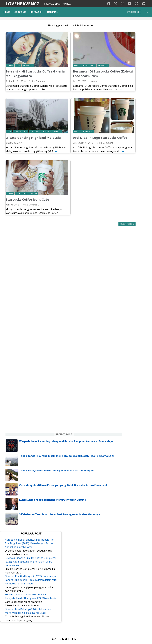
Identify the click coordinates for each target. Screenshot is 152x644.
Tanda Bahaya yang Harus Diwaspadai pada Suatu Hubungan (135, 279)
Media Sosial (129, 516)
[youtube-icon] (131, 4)
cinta (114, 533)
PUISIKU (53, 633)
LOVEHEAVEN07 (22, 4)
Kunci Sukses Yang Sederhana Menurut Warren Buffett (135, 318)
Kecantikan (117, 539)
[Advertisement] (128, 71)
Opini (123, 533)
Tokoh (137, 556)
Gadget (133, 533)
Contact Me (113, 633)
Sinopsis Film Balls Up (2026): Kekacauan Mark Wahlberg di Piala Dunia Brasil (128, 464)
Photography (131, 522)
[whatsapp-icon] (138, 4)
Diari (128, 511)
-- (29, 89)
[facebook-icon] (110, 4)
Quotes (116, 561)
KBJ (125, 561)
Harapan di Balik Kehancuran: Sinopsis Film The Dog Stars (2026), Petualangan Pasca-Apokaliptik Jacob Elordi (128, 364)
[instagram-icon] (124, 4)
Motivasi (136, 505)
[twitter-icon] (117, 4)
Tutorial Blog (132, 528)
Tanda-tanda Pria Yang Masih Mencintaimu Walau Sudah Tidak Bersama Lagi (135, 258)
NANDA (128, 600)
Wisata (115, 516)
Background (39, 633)
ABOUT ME (22, 12)
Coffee (126, 556)
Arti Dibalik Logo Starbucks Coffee (77, 129)
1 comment (77, 77)
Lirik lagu (124, 505)
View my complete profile (128, 609)
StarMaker (117, 550)
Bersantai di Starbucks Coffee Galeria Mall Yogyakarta (24, 67)
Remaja (116, 556)
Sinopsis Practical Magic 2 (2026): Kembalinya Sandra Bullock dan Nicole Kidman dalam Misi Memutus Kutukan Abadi (128, 417)
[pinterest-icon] (144, 4)
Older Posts (90, 215)
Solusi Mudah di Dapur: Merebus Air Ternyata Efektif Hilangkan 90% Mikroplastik (127, 442)
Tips (143, 522)
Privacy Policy (83, 633)
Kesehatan (117, 511)
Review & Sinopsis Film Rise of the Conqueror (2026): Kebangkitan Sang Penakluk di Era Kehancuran (128, 389)
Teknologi (131, 539)
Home (9, 12)
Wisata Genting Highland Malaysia (26, 129)
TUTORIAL (54, 12)
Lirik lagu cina (119, 544)
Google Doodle (136, 544)
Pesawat (130, 550)
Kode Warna (67, 633)
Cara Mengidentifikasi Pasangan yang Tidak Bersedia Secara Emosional (135, 298)
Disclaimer (98, 633)
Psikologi (116, 522)
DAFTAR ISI (38, 12)
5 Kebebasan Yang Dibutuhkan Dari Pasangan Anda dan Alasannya (135, 336)
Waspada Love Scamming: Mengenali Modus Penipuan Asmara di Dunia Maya (135, 234)
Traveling (139, 511)
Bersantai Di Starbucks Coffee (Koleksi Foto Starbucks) (73, 67)
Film (114, 505)
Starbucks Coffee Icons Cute (27, 187)
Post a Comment (37, 77)
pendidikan (117, 528)
